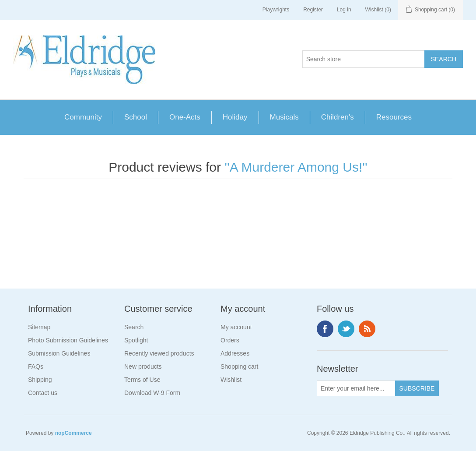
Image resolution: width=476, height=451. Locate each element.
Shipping (40, 380)
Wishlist (231, 380)
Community (83, 117)
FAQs (36, 366)
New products (143, 366)
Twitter (346, 329)
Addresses (235, 353)
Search (134, 327)
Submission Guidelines (59, 353)
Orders (230, 340)
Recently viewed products (159, 353)
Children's (338, 117)
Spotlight (136, 340)
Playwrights (276, 10)
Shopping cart (239, 366)
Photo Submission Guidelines (68, 340)
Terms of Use (142, 380)
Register (313, 10)
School (136, 117)
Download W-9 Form (152, 393)
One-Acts (185, 117)
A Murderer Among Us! (296, 167)
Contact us (43, 393)
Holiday (235, 117)
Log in (344, 10)
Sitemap (39, 327)
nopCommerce (73, 433)
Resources (394, 117)
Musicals (284, 117)
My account (236, 327)
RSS (367, 329)
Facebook (325, 329)
